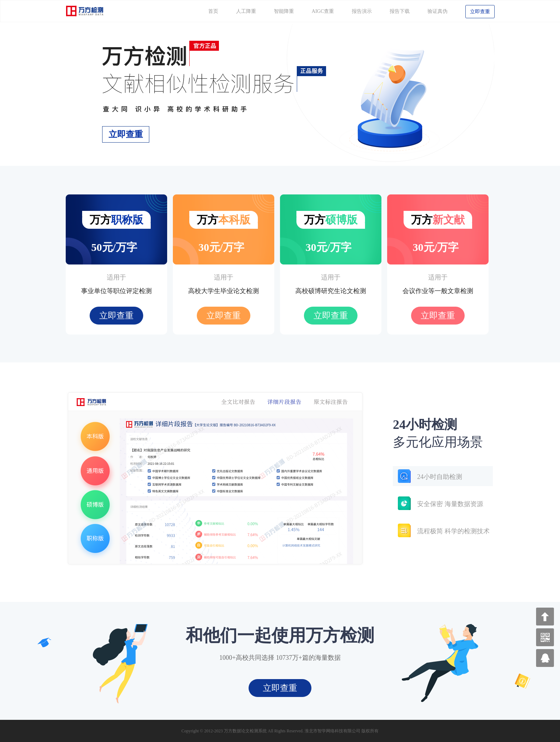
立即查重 (480, 12)
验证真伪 (437, 11)
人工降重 (246, 11)
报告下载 (400, 11)
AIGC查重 (323, 11)
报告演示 (362, 11)
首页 (213, 11)
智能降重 (284, 11)
